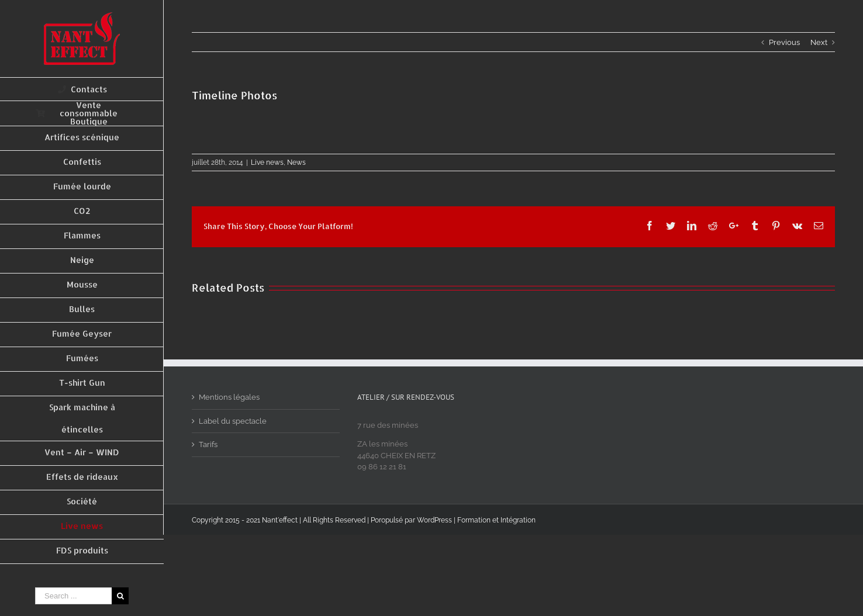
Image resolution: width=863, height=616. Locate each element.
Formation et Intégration (496, 520)
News (296, 162)
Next (819, 42)
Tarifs (208, 444)
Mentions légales (229, 397)
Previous (784, 42)
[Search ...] (73, 596)
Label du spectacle (233, 421)
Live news (267, 162)
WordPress (434, 520)
